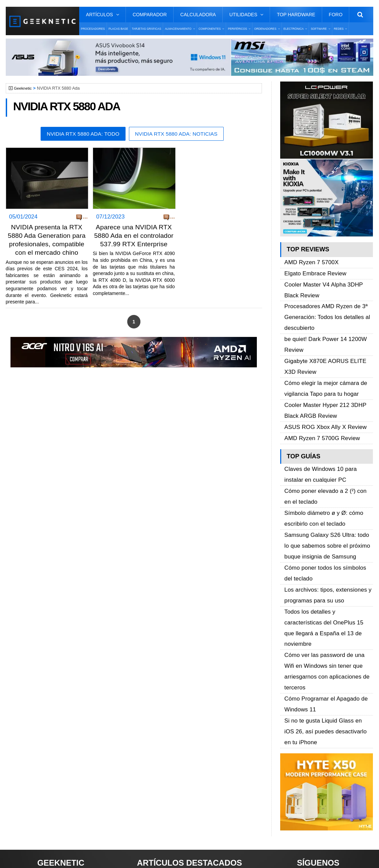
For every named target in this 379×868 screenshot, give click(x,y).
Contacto (28, 761)
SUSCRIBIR (291, 797)
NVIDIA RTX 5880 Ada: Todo (80, 134)
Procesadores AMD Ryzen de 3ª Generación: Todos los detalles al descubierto (322, 299)
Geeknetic (24, 88)
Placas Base (118, 29)
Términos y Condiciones (46, 738)
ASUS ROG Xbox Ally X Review (321, 375)
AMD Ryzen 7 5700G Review (318, 383)
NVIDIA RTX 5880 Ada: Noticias (179, 134)
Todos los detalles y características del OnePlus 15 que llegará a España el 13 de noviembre (327, 517)
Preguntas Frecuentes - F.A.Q (52, 749)
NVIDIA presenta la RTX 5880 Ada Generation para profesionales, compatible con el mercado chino (47, 245)
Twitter (287, 738)
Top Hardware (296, 15)
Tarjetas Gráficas (147, 29)
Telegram (291, 761)
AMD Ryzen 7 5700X (309, 261)
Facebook (291, 726)
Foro (336, 15)
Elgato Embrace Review (312, 268)
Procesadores (93, 29)
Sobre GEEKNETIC (40, 726)
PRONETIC (188, 853)
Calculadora (198, 15)
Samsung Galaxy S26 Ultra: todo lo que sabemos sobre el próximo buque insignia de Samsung (328, 464)
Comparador (150, 15)
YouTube (290, 749)
